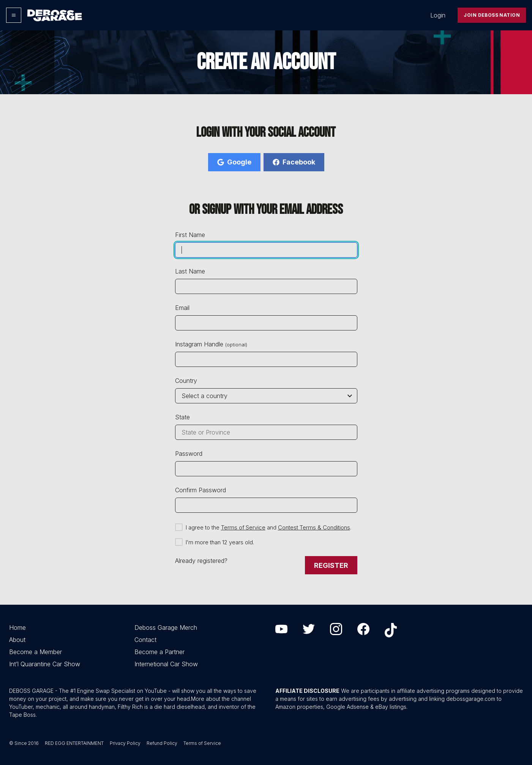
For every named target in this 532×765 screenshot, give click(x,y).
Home (17, 627)
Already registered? (201, 561)
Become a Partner (159, 652)
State (182, 417)
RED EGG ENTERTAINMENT (74, 743)
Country (186, 381)
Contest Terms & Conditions (314, 527)
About (17, 640)
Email (182, 308)
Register (331, 565)
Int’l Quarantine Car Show (45, 664)
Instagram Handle (211, 344)
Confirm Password (200, 490)
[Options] (14, 15)
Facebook (294, 162)
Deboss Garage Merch (166, 627)
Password (189, 454)
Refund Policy (162, 743)
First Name (190, 235)
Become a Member (36, 652)
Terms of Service (243, 527)
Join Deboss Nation (492, 15)
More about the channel (221, 699)
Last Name (190, 271)
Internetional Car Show (166, 664)
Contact (145, 640)
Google (234, 162)
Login (438, 15)
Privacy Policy (125, 743)
